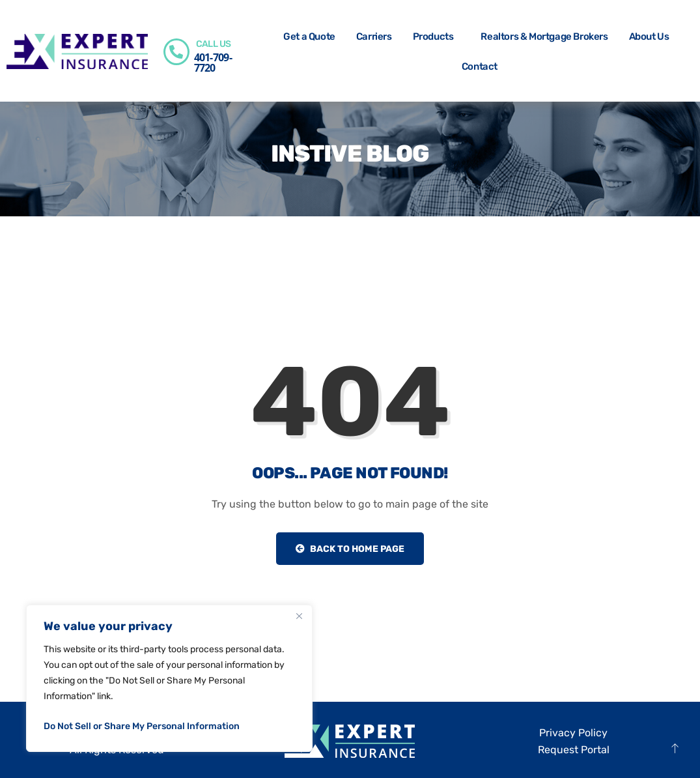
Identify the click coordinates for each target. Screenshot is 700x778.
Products (437, 36)
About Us (652, 36)
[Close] (299, 616)
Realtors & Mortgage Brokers (544, 36)
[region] (169, 678)
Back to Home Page (350, 549)
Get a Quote (309, 36)
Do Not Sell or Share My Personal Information (142, 726)
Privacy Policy (573, 733)
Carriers (374, 36)
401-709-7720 (213, 63)
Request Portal (574, 750)
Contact (480, 66)
